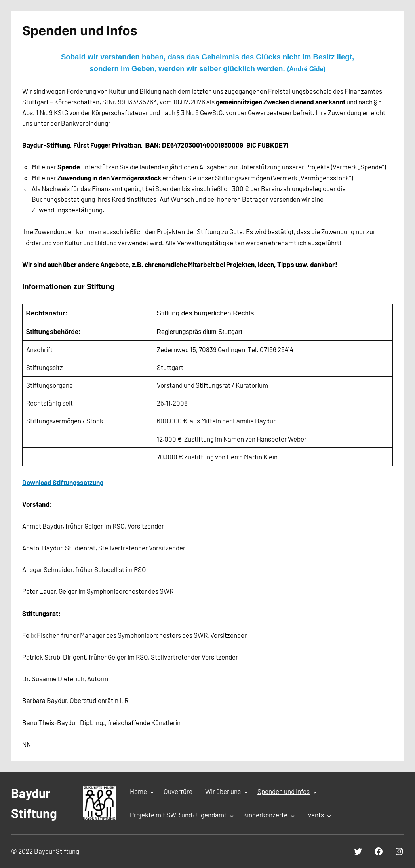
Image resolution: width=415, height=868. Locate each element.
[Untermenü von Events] (329, 815)
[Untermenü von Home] (152, 792)
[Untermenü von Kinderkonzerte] (293, 815)
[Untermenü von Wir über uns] (246, 792)
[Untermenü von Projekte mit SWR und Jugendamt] (232, 815)
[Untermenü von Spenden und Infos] (315, 792)
